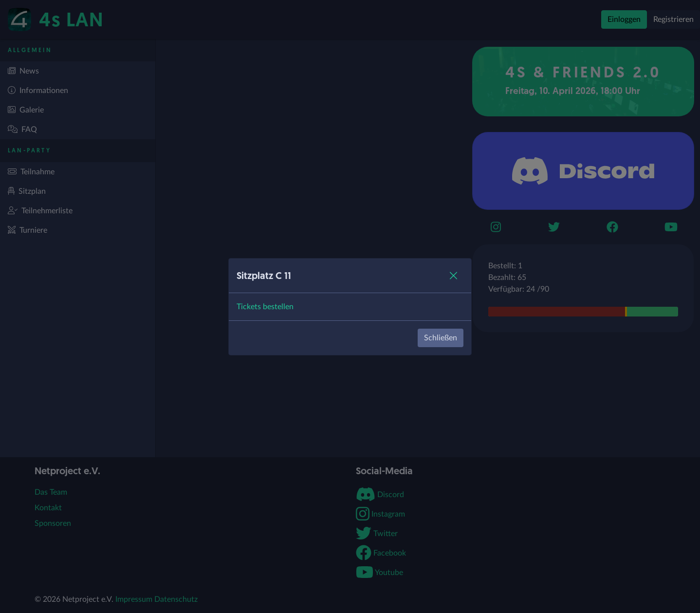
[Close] (453, 276)
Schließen (441, 338)
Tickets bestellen (265, 307)
